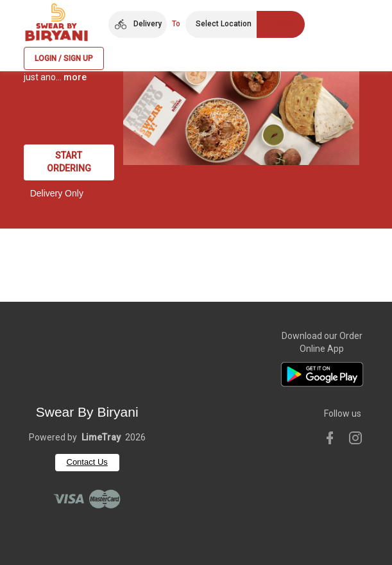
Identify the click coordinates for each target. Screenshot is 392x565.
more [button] (75, 77)
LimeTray (101, 437)
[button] (138, 24)
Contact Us (87, 462)
